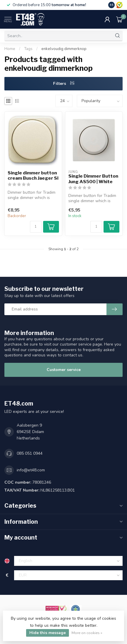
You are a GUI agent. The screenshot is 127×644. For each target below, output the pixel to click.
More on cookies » (87, 633)
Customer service (64, 370)
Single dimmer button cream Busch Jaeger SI (33, 176)
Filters (64, 84)
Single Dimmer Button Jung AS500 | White (93, 179)
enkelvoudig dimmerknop (64, 49)
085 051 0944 (30, 453)
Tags (28, 49)
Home (10, 49)
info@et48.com (31, 470)
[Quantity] (36, 227)
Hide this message (48, 633)
